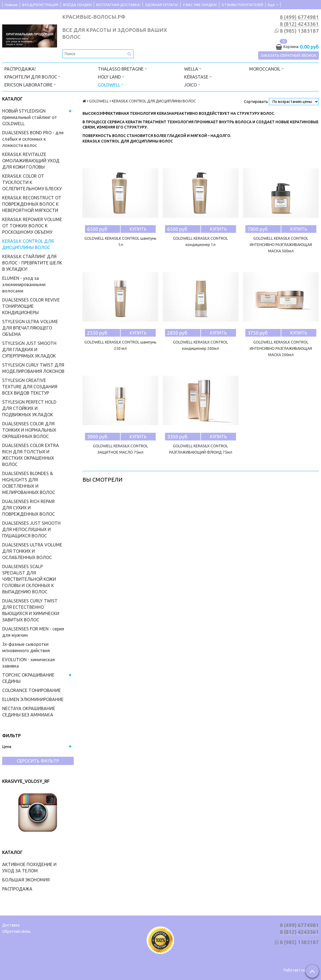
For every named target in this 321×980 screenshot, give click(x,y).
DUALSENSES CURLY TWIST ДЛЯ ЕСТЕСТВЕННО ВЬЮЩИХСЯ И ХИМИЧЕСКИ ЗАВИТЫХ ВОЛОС (31, 610)
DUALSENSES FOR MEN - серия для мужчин (33, 632)
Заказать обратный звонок (289, 55)
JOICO (192, 84)
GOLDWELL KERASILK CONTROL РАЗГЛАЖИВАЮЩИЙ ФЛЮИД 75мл (201, 449)
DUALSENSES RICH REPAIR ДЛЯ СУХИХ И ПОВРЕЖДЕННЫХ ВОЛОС (29, 508)
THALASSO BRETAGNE (122, 69)
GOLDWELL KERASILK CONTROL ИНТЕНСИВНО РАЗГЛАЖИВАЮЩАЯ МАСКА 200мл (281, 348)
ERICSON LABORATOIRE (30, 84)
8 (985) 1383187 (299, 31)
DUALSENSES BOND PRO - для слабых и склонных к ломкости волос (33, 139)
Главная (11, 5)
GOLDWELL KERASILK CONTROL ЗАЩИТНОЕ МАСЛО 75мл (120, 449)
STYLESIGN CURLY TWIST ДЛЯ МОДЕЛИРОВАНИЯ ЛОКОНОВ (33, 368)
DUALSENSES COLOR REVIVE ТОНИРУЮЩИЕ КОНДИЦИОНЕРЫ (31, 306)
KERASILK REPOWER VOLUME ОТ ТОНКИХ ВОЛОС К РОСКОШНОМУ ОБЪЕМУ (32, 226)
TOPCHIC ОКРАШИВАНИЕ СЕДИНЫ (28, 678)
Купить (138, 229)
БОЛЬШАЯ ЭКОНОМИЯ (26, 880)
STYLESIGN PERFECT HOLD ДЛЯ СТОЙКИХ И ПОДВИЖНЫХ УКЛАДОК (29, 408)
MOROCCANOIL (266, 69)
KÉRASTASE (198, 76)
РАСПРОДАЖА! (20, 69)
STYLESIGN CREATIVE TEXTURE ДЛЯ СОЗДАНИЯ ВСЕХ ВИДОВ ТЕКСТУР (30, 387)
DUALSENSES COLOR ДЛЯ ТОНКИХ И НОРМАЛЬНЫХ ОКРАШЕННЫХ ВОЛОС (29, 430)
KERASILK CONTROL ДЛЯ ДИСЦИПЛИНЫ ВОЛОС (28, 244)
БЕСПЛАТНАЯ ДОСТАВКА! (118, 5)
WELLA (193, 69)
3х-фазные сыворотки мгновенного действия (26, 647)
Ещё (273, 5)
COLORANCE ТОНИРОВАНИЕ (32, 690)
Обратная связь (16, 931)
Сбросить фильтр (38, 761)
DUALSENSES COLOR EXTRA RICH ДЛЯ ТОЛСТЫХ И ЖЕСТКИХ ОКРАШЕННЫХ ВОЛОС (31, 455)
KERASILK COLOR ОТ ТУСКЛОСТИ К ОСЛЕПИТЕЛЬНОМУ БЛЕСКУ (32, 182)
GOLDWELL (111, 84)
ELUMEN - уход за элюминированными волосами (24, 284)
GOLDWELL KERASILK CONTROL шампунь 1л (120, 241)
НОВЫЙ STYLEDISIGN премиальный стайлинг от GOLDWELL (30, 117)
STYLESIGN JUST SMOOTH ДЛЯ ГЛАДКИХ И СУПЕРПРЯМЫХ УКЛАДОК (29, 350)
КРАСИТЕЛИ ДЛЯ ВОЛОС (32, 76)
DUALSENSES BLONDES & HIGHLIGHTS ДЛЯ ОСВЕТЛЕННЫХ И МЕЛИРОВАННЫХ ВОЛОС (29, 483)
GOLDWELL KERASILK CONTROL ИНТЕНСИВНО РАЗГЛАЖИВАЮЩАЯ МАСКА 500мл (281, 245)
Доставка (11, 925)
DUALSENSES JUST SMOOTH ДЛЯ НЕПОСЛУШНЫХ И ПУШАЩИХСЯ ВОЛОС (31, 529)
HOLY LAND (111, 76)
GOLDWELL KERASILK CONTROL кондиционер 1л (201, 241)
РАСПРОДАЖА (17, 889)
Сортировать (256, 102)
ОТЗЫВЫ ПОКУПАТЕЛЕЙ (242, 5)
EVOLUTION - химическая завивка (29, 663)
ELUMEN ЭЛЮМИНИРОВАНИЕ (33, 699)
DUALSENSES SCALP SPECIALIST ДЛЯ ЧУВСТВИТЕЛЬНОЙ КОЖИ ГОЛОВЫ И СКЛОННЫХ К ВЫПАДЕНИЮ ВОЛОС (29, 579)
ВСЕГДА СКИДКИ (77, 5)
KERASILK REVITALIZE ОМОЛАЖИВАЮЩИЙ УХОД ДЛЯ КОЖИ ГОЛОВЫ (31, 161)
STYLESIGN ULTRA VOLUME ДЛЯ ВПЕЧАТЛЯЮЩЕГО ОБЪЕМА (30, 328)
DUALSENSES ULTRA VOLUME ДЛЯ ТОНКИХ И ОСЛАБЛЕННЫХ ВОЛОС (32, 551)
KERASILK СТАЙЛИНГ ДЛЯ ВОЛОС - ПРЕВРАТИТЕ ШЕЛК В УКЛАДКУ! (32, 263)
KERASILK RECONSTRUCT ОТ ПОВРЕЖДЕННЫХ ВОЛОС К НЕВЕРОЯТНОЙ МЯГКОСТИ (32, 204)
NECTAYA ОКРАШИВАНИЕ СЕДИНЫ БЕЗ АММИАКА (29, 712)
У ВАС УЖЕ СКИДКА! (200, 5)
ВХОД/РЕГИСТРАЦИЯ (40, 5)
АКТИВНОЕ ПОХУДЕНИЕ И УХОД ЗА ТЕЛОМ (29, 868)
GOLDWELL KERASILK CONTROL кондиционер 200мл (201, 345)
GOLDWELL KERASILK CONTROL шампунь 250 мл (120, 345)
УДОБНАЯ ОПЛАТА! (162, 5)
